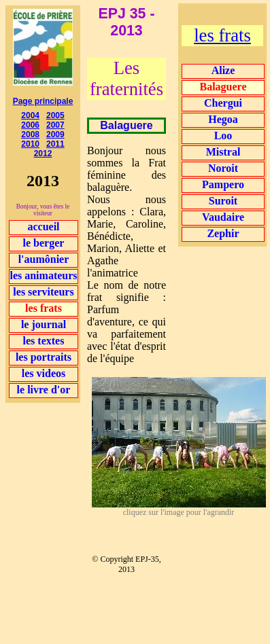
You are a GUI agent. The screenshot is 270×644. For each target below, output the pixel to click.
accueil (43, 227)
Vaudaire (223, 217)
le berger (44, 243)
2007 (55, 125)
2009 (55, 135)
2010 (30, 144)
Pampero (223, 184)
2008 (30, 135)
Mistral (223, 152)
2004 (30, 115)
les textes (44, 341)
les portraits (44, 357)
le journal (44, 324)
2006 (30, 125)
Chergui (223, 103)
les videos (44, 373)
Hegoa (223, 119)
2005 (55, 115)
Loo (223, 136)
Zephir (223, 233)
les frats (222, 35)
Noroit (223, 168)
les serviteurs (43, 292)
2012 (43, 154)
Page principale (43, 101)
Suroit (223, 201)
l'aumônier (44, 259)
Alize (223, 70)
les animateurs (43, 275)
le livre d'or (44, 390)
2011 (55, 144)
